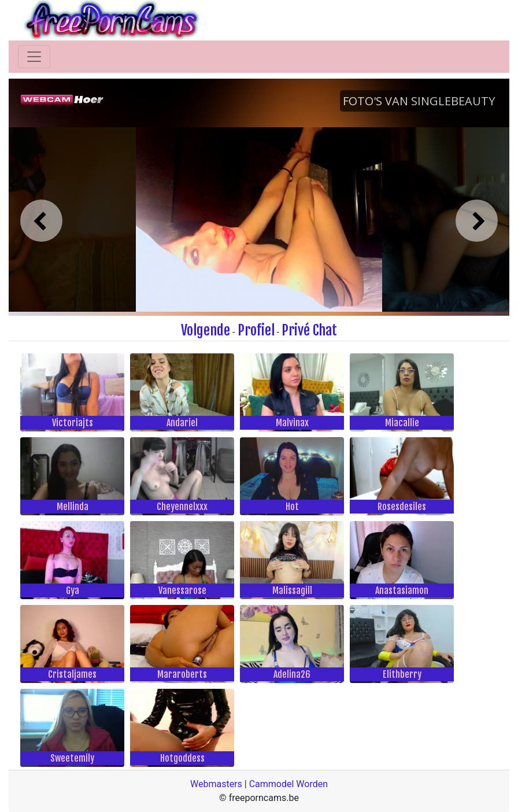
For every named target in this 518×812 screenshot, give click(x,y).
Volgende (206, 330)
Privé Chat (309, 330)
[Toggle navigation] (34, 57)
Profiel (256, 330)
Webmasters (216, 784)
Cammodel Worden (288, 784)
